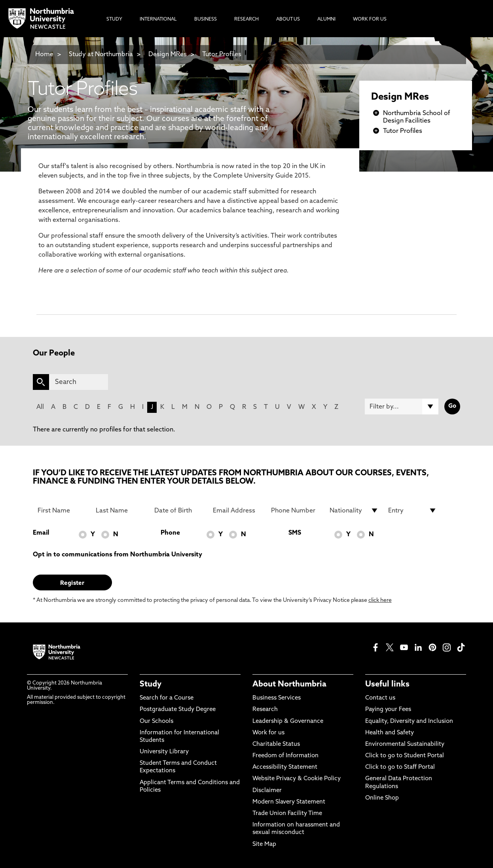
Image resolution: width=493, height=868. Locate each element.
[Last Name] (120, 511)
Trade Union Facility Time (287, 814)
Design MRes (168, 55)
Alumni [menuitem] (326, 19)
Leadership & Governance (288, 721)
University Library (164, 752)
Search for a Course (167, 698)
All (40, 407)
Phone (170, 533)
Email (41, 533)
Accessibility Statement (285, 767)
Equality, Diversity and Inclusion (409, 721)
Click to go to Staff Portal (400, 767)
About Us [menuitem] (288, 19)
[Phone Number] (296, 511)
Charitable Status (276, 744)
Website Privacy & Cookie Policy (297, 779)
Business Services (277, 698)
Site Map (264, 844)
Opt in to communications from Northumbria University (118, 555)
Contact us (380, 698)
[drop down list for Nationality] (354, 511)
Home (44, 55)
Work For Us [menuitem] (370, 19)
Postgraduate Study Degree (178, 710)
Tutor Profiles (222, 55)
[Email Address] (237, 511)
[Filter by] (402, 407)
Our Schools (156, 721)
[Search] (79, 382)
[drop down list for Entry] (413, 511)
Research (265, 710)
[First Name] (62, 511)
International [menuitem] (158, 19)
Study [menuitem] (114, 19)
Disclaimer (267, 791)
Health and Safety (390, 733)
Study (151, 685)
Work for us (268, 733)
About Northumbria (289, 685)
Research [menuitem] (246, 19)
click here (380, 600)
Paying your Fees (388, 710)
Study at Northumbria (101, 55)
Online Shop (382, 798)
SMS (295, 533)
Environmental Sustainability (405, 744)
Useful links (387, 685)
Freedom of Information (285, 756)
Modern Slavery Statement (289, 802)
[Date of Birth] (179, 511)
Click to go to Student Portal (405, 756)
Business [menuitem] (206, 19)
